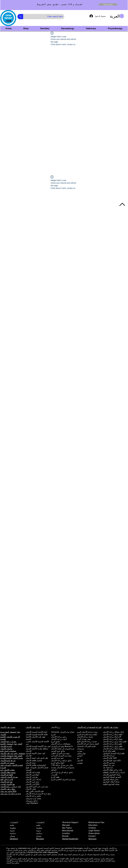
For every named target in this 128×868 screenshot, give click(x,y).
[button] (117, 16)
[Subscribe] (108, 4)
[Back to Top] (122, 204)
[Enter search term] (46, 17)
